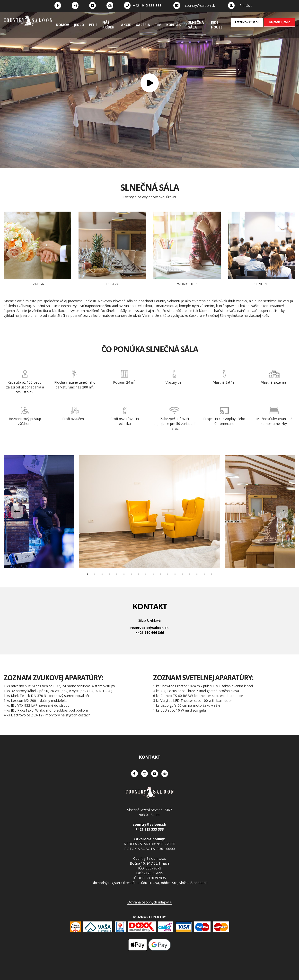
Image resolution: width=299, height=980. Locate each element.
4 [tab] (109, 574)
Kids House (217, 25)
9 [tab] (146, 574)
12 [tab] (168, 574)
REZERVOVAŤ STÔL (247, 22)
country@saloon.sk (200, 5)
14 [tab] (182, 574)
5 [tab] (117, 574)
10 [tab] (153, 574)
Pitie (93, 25)
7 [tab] (131, 574)
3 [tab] (102, 574)
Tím (158, 25)
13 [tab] (175, 574)
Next (282, 512)
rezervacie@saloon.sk (149, 628)
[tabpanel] (149, 512)
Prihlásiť (246, 5)
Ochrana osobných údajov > (149, 902)
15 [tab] (190, 574)
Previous (17, 512)
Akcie (126, 25)
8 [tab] (139, 574)
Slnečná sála (196, 25)
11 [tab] (160, 574)
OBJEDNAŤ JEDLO (280, 22)
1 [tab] (88, 574)
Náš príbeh (108, 25)
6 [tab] (124, 574)
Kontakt (175, 25)
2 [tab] (95, 574)
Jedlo (79, 25)
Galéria (143, 25)
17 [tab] (204, 574)
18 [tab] (211, 574)
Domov (62, 25)
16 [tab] (197, 574)
